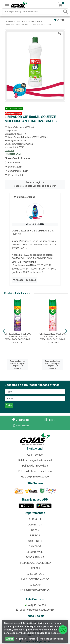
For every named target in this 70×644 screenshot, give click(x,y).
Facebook (35, 626)
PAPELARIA (35, 585)
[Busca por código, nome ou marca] (33, 12)
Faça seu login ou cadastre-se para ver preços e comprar (35, 184)
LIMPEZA (35, 568)
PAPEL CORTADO (35, 574)
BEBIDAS (35, 536)
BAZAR (35, 530)
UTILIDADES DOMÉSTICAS (35, 590)
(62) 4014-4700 (35, 605)
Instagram (35, 622)
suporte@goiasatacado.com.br (35, 610)
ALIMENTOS (35, 525)
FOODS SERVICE (35, 557)
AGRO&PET (35, 519)
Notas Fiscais (20, 426)
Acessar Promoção (24, 280)
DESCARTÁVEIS (35, 552)
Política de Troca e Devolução (35, 471)
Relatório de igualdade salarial (35, 460)
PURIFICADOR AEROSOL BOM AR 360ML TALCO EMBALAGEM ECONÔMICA (53, 337)
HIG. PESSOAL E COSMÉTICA (35, 563)
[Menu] (7, 4)
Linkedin (35, 631)
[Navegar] (4, 331)
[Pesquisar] (65, 12)
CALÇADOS (35, 546)
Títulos (49, 420)
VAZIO (19, 154)
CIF (13, 151)
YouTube (35, 635)
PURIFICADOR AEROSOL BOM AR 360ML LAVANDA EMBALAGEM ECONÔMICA (18, 337)
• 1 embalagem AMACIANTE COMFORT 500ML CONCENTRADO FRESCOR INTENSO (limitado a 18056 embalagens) (34, 269)
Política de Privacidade (35, 466)
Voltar (59, 20)
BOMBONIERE (35, 541)
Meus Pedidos (21, 420)
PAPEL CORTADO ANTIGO (35, 579)
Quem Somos (35, 455)
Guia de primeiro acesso (35, 477)
